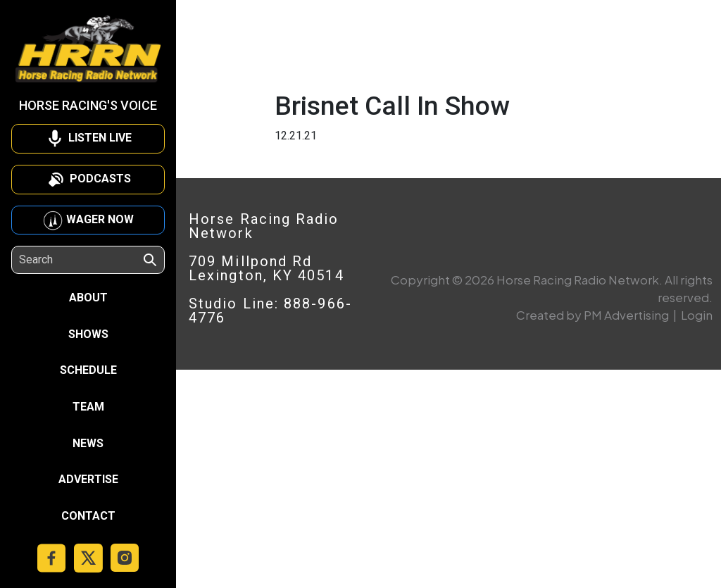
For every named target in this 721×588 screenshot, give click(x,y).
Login (697, 315)
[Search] (80, 260)
